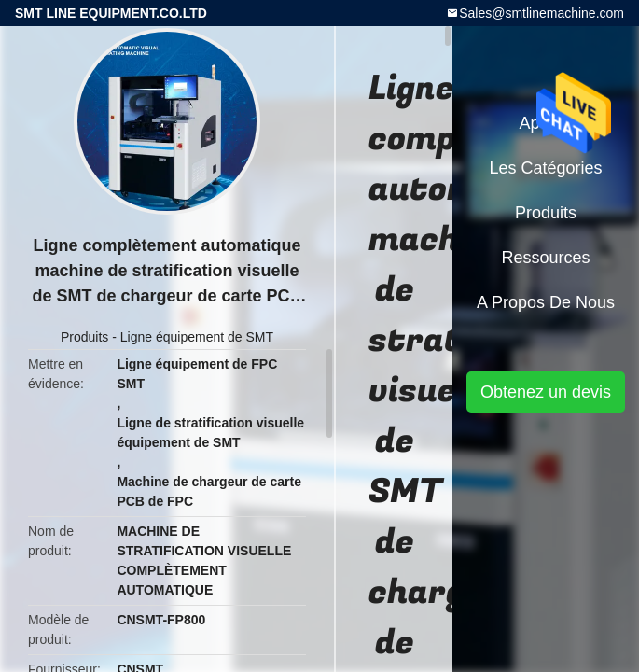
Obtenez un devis (546, 392)
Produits (84, 337)
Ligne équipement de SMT (197, 337)
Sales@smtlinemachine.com (542, 13)
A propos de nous (546, 302)
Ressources (545, 258)
